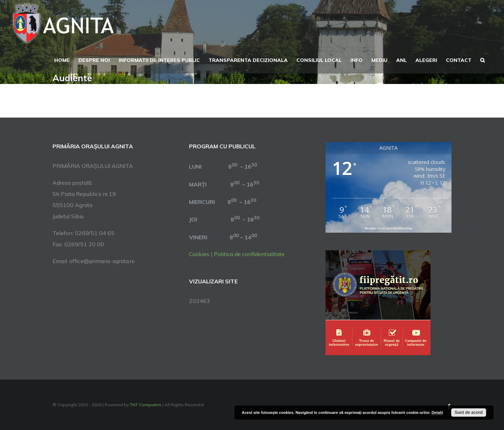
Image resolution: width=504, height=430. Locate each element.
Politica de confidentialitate (249, 254)
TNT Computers (146, 405)
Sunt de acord (469, 413)
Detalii (437, 413)
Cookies (199, 254)
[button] (482, 59)
